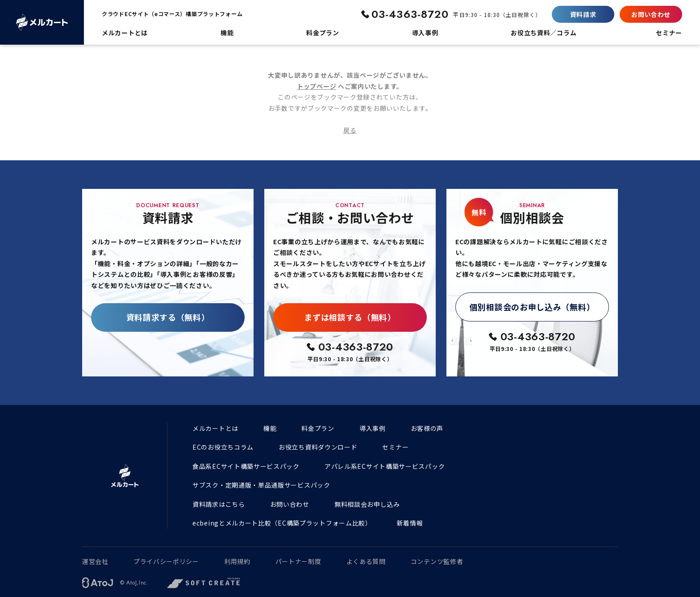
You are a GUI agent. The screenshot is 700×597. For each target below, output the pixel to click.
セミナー (395, 447)
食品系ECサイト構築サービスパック (246, 466)
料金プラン (318, 428)
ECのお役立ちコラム (223, 447)
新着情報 (410, 523)
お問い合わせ (651, 14)
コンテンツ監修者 (437, 561)
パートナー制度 (298, 561)
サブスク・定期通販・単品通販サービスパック (261, 485)
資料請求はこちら (219, 504)
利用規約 (237, 561)
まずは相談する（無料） (350, 317)
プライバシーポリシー (166, 561)
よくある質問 (366, 561)
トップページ (317, 86)
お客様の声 (427, 428)
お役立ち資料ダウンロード (318, 447)
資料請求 (583, 14)
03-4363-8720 (410, 14)
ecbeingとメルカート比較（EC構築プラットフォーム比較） (282, 523)
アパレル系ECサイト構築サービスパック (385, 466)
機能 (270, 428)
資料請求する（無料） (168, 317)
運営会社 (95, 561)
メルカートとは (215, 428)
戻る (350, 130)
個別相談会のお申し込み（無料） (532, 307)
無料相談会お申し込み (367, 504)
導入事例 (373, 428)
